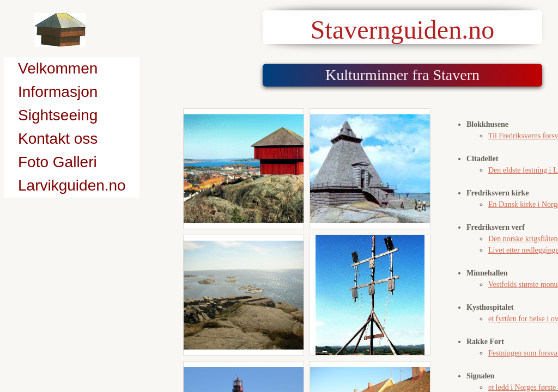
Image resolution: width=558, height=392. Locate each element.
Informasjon (58, 92)
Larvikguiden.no (72, 185)
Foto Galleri (57, 162)
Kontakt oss (58, 139)
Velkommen (58, 68)
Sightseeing (58, 115)
